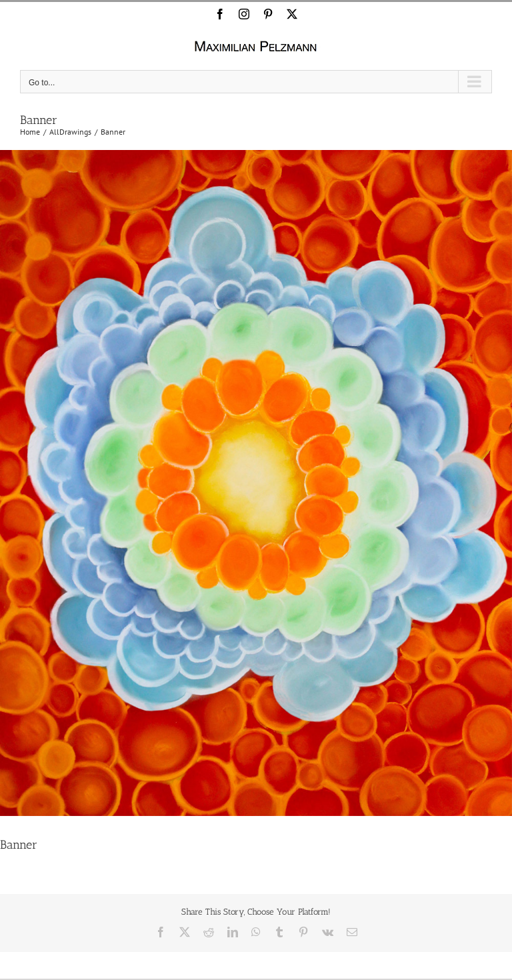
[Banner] (256, 483)
